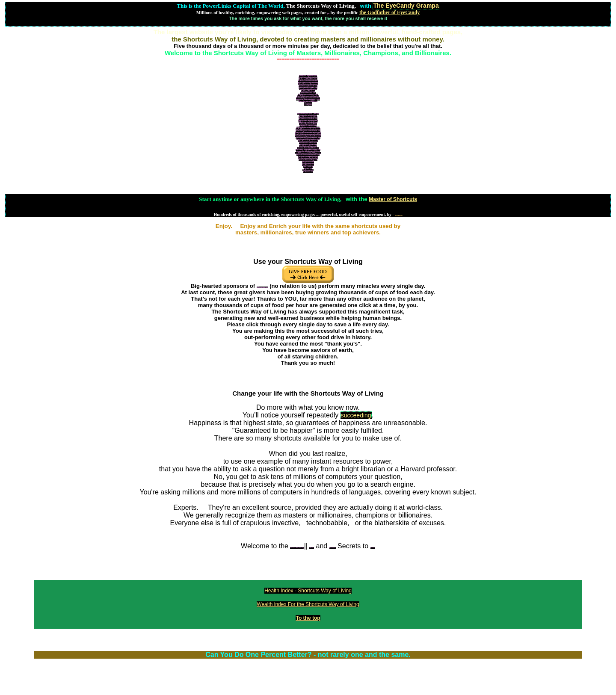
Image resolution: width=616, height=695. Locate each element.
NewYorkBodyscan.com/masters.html (308, 127)
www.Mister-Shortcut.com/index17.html (308, 100)
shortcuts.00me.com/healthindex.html (308, 155)
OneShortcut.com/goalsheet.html (308, 157)
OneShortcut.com (308, 170)
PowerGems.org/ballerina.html (308, 77)
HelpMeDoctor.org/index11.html (308, 95)
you (328, 14)
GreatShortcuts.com (308, 165)
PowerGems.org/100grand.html (308, 88)
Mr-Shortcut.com (308, 172)
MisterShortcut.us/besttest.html (308, 141)
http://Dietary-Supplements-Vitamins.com (308, 150)
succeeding (356, 415)
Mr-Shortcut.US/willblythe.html (308, 79)
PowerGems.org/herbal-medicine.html (308, 139)
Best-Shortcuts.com (308, 163)
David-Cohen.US (308, 167)
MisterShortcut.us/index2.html (308, 117)
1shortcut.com (308, 169)
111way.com (308, 103)
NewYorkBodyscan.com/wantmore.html (308, 98)
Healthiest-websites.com (308, 93)
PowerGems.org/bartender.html (308, 86)
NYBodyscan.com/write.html (308, 126)
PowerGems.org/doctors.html (308, 76)
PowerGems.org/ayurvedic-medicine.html (308, 136)
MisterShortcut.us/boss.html (308, 145)
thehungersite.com (262, 287)
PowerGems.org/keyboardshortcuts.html (308, 138)
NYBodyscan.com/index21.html (308, 122)
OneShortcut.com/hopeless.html (308, 158)
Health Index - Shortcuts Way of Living (308, 591)
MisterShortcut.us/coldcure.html (308, 121)
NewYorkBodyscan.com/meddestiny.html (308, 129)
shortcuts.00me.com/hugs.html (308, 160)
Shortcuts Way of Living (297, 548)
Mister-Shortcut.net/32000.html (308, 101)
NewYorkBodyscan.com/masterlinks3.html (308, 134)
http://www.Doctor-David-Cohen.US (308, 114)
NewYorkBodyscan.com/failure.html (308, 96)
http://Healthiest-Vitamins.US (308, 146)
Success (373, 548)
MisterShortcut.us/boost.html (308, 143)
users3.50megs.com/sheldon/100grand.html (308, 153)
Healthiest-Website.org (308, 91)
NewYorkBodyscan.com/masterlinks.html (308, 131)
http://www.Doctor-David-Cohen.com (308, 148)
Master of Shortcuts (393, 199)
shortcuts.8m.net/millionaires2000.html (308, 151)
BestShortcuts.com (308, 162)
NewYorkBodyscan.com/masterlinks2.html (308, 133)
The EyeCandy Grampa (406, 6)
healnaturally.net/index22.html (308, 124)
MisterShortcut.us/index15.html (308, 119)
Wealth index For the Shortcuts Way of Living (308, 604)
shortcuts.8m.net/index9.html (308, 115)
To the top (308, 618)
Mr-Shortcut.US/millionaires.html (308, 81)
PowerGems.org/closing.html (308, 89)
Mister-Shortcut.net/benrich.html (308, 83)
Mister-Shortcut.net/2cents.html (308, 84)
